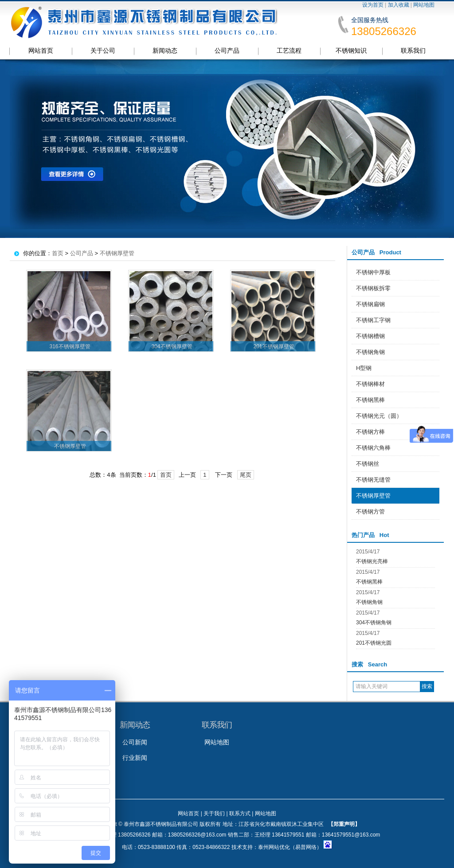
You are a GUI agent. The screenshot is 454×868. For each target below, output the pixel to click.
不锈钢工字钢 (373, 320)
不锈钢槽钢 (370, 336)
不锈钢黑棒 (370, 400)
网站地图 (424, 5)
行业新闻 (135, 758)
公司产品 (227, 51)
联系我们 (413, 51)
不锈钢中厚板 (373, 272)
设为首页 (373, 5)
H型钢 (364, 368)
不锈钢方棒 (370, 432)
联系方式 (240, 814)
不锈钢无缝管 (373, 480)
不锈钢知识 (351, 51)
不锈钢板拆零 (373, 288)
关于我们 (214, 814)
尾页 (246, 475)
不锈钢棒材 (370, 384)
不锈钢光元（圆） (379, 416)
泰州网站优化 (274, 847)
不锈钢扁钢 (370, 304)
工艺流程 (289, 51)
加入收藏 (399, 5)
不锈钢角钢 (370, 352)
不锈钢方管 (370, 512)
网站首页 (41, 51)
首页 (58, 253)
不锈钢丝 (368, 464)
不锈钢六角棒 (373, 448)
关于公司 (103, 51)
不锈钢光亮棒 (372, 561)
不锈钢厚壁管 (373, 496)
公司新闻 (135, 742)
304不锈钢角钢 (374, 623)
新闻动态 (165, 51)
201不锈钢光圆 (374, 643)
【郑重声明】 (344, 824)
